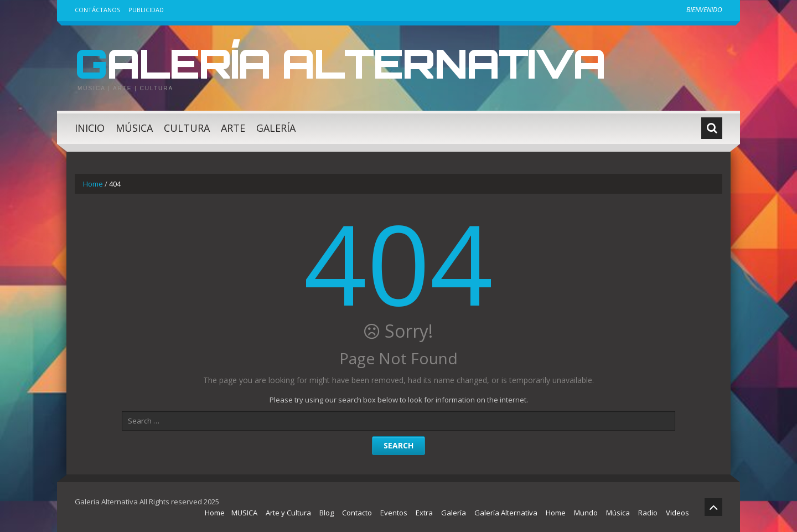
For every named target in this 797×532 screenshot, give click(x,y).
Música (134, 128)
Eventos (394, 513)
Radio (648, 513)
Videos (677, 513)
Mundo (586, 513)
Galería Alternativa (340, 63)
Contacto (357, 513)
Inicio (90, 128)
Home (93, 184)
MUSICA (244, 513)
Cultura (187, 128)
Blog (327, 513)
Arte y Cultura (288, 513)
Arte (233, 128)
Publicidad (146, 10)
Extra (424, 513)
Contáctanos (97, 10)
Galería (276, 128)
